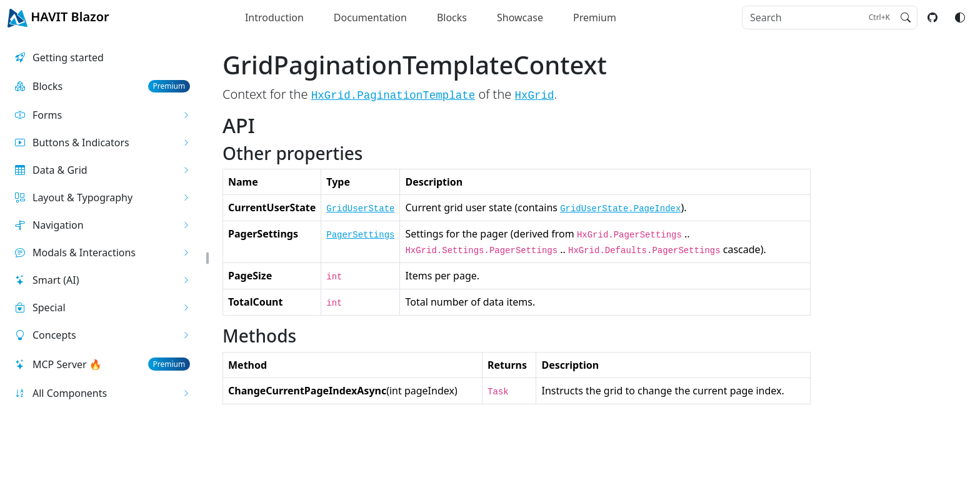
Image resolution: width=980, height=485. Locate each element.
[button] (102, 115)
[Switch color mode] (960, 17)
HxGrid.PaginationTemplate (393, 96)
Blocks (452, 17)
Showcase (520, 17)
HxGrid (535, 96)
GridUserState (360, 209)
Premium (595, 17)
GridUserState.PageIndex (620, 209)
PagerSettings (360, 235)
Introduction (274, 17)
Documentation (370, 17)
